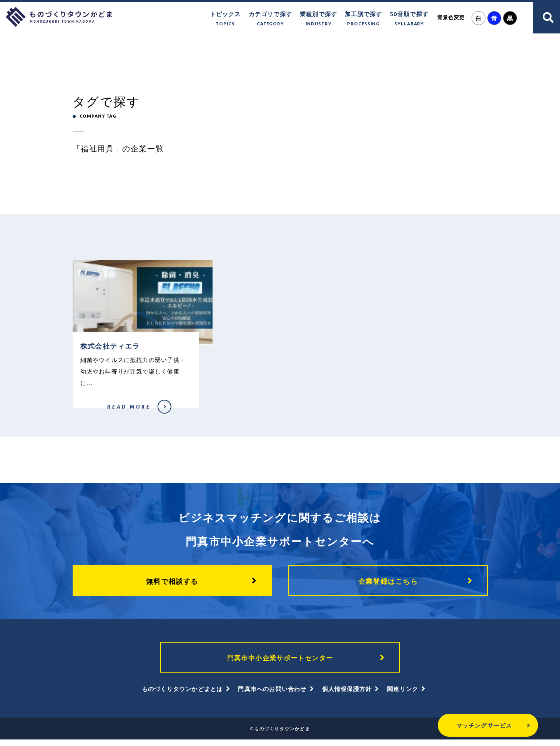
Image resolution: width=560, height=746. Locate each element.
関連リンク (403, 695)
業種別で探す (318, 19)
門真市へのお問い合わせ (272, 695)
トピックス (225, 19)
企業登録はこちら (388, 584)
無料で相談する (172, 584)
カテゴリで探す (270, 19)
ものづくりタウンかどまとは (182, 695)
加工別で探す (363, 19)
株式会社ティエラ (89, 412)
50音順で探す (409, 19)
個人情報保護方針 (347, 695)
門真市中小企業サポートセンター (280, 663)
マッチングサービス (464, 725)
